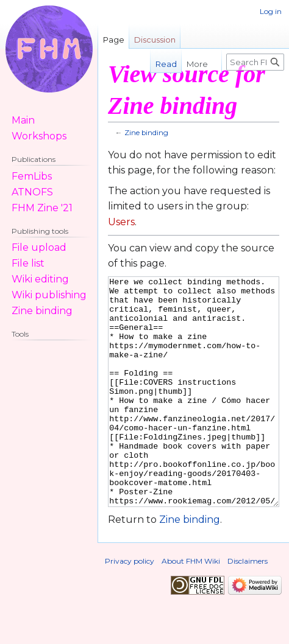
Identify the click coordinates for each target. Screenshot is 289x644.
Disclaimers (248, 607)
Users (121, 222)
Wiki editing (40, 279)
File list (28, 263)
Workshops (39, 136)
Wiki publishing (49, 295)
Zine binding (146, 133)
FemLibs (32, 176)
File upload (39, 247)
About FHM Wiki (191, 607)
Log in (271, 11)
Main (23, 120)
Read (159, 64)
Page (114, 40)
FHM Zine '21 (42, 208)
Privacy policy (130, 607)
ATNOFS (32, 192)
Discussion (155, 40)
